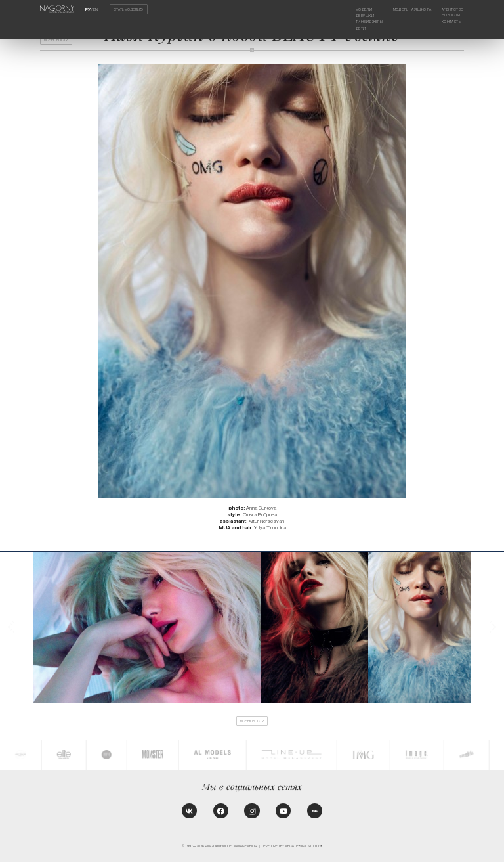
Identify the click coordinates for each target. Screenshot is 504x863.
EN (95, 9)
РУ (88, 9)
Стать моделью (128, 9)
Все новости (57, 40)
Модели (364, 9)
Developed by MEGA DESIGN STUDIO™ (292, 847)
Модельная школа (412, 9)
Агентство (452, 9)
